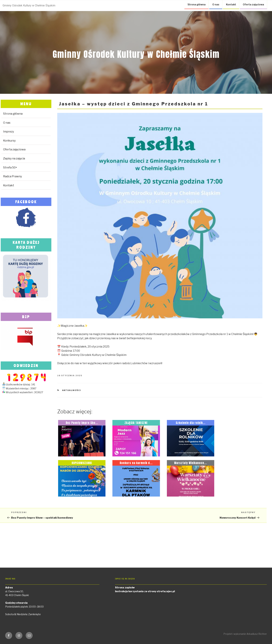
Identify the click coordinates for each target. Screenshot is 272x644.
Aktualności (72, 390)
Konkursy (9, 141)
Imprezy (8, 132)
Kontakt (231, 4)
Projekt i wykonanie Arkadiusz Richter (245, 634)
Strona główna (197, 4)
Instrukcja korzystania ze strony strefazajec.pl (145, 591)
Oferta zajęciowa (253, 4)
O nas (216, 4)
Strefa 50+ (10, 168)
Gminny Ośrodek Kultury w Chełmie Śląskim (29, 5)
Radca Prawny (12, 176)
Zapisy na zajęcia (14, 158)
